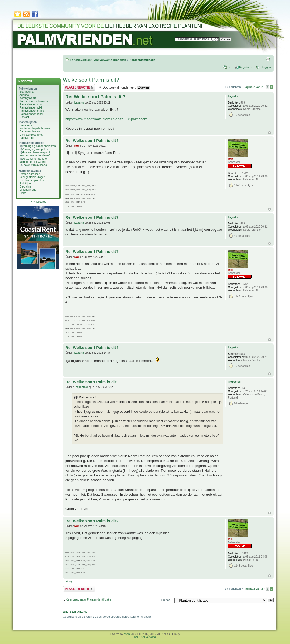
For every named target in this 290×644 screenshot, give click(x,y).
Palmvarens (27, 138)
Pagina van (253, 87)
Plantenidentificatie (142, 60)
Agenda (24, 95)
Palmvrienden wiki (31, 107)
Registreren (247, 67)
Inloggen (265, 67)
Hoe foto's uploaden (32, 180)
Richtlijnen (26, 183)
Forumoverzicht (81, 60)
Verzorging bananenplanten (39, 146)
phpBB (128, 634)
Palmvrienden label (31, 114)
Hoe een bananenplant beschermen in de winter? (35, 154)
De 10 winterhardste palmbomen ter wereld (33, 160)
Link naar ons (28, 190)
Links (23, 193)
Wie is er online (75, 612)
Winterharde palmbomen (35, 128)
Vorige (70, 581)
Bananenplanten (30, 131)
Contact (24, 117)
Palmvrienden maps (32, 111)
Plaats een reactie (79, 87)
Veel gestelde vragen (32, 177)
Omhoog (270, 133)
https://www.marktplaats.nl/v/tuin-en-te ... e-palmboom (106, 119)
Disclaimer (26, 186)
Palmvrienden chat (31, 104)
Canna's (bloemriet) (32, 135)
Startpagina (27, 92)
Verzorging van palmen (36, 149)
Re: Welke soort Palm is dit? (95, 97)
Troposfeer (81, 387)
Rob (77, 146)
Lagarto (79, 103)
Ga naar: (166, 600)
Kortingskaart (28, 98)
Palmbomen (27, 125)
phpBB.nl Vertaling (145, 637)
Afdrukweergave (268, 59)
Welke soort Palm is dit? (91, 80)
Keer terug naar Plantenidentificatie (89, 599)
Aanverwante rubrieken (110, 60)
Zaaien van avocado (34, 165)
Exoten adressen (30, 174)
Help (230, 67)
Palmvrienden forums (34, 101)
